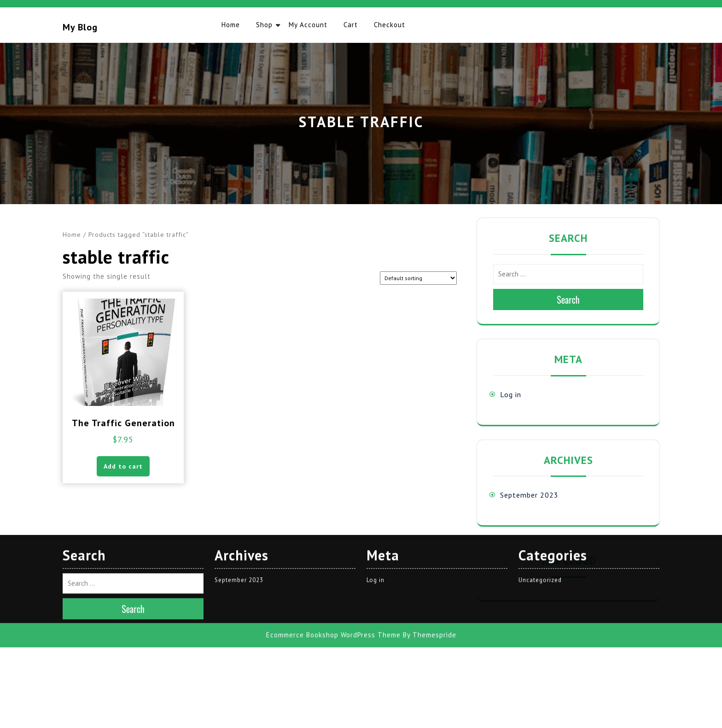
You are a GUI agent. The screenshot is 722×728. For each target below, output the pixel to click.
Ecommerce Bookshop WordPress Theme (333, 464)
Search (568, 299)
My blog (80, 27)
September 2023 (529, 495)
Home (231, 25)
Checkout (390, 25)
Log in (511, 394)
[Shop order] (418, 278)
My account (308, 25)
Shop (264, 25)
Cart (351, 25)
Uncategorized (540, 409)
